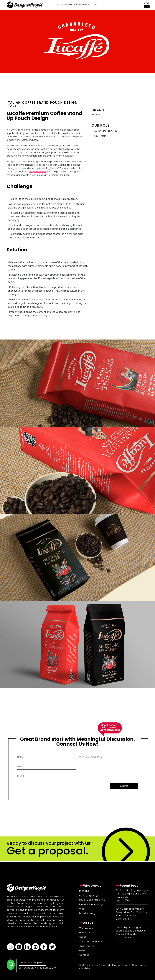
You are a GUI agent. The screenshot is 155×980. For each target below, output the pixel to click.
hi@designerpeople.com (33, 963)
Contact (84, 955)
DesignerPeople (37, 171)
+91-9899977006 (47, 968)
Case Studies (87, 946)
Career (83, 937)
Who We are (86, 928)
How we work (87, 932)
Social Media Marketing (92, 900)
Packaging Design (89, 895)
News (82, 950)
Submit (124, 786)
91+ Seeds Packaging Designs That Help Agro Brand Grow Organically (132, 893)
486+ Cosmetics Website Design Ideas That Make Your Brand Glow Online (132, 912)
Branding (84, 891)
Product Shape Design (92, 904)
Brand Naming (87, 913)
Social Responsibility (91, 941)
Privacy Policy (120, 965)
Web (82, 909)
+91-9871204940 (27, 968)
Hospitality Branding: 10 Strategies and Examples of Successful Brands (131, 931)
